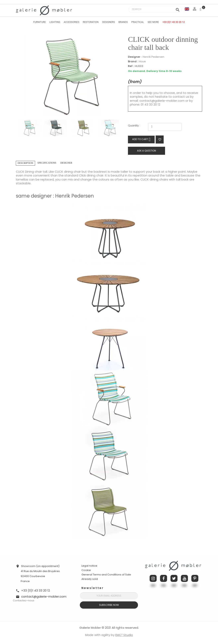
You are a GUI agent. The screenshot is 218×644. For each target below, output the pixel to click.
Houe (142, 61)
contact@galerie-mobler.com (162, 101)
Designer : (135, 57)
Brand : (133, 62)
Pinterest (195, 578)
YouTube (184, 578)
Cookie (86, 570)
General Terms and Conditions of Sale (106, 575)
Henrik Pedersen (153, 57)
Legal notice (89, 566)
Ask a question (147, 151)
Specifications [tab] (47, 163)
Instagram (153, 578)
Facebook (164, 578)
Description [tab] (25, 163)
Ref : (131, 66)
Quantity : (134, 126)
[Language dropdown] (187, 9)
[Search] (155, 9)
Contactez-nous (24, 600)
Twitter (174, 578)
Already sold (90, 579)
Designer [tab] (66, 163)
